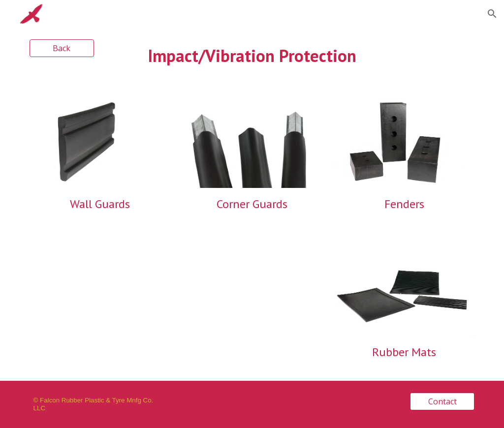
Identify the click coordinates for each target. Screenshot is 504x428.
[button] (492, 14)
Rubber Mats (404, 352)
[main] (252, 56)
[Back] (62, 48)
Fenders (404, 204)
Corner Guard (250, 204)
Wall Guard (97, 204)
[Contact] (442, 401)
